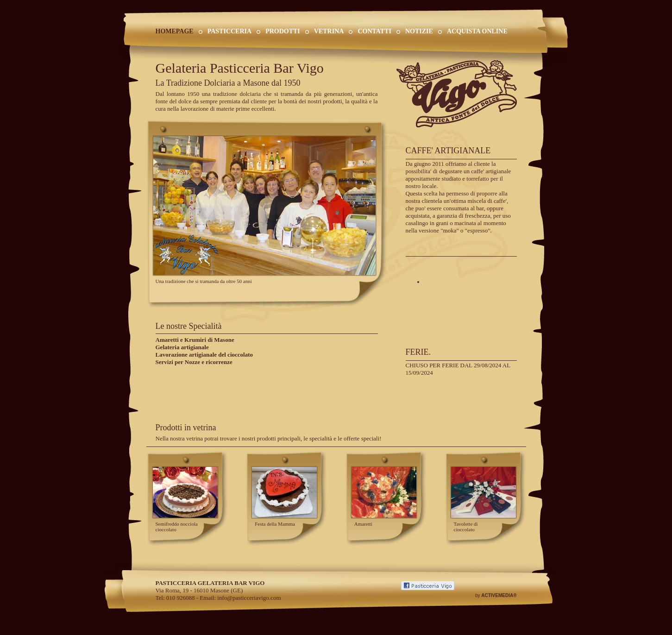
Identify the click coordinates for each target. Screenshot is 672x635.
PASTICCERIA (229, 31)
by (496, 595)
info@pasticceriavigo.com (249, 598)
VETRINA (329, 31)
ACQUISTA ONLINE (477, 31)
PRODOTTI (283, 31)
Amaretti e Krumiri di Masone (195, 340)
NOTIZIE (419, 31)
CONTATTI (374, 31)
